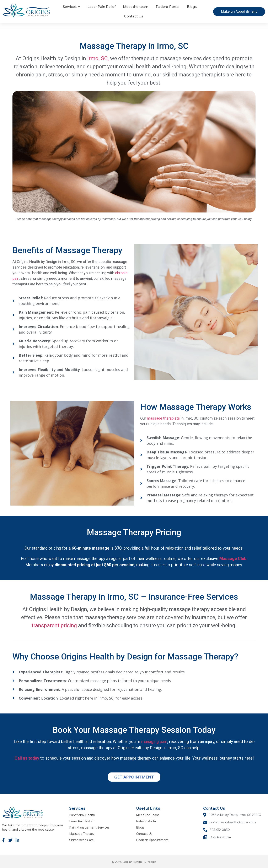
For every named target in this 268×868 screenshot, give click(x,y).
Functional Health (82, 815)
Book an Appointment (152, 840)
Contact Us (144, 834)
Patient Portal (146, 821)
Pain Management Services (89, 827)
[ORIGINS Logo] (26, 11)
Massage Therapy (82, 834)
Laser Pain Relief (81, 821)
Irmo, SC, (98, 58)
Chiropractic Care (81, 840)
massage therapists (163, 418)
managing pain (154, 742)
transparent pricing (54, 625)
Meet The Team (148, 815)
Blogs (140, 827)
